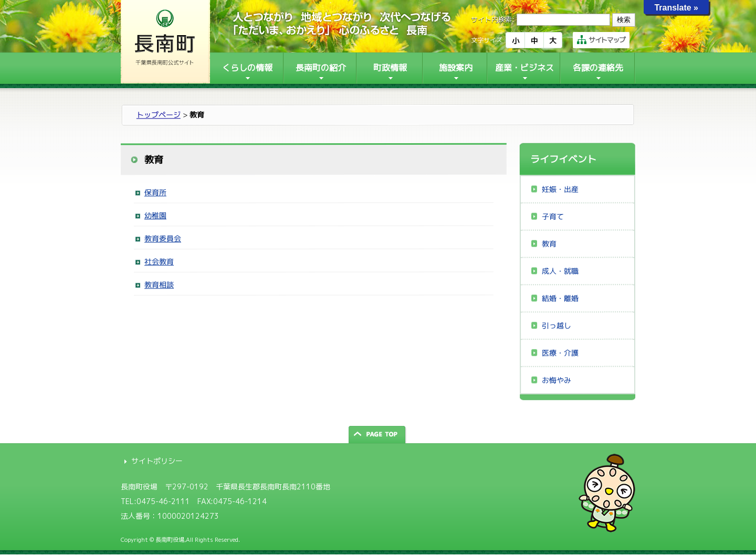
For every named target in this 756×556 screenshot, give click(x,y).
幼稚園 (155, 215)
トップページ (159, 115)
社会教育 (159, 261)
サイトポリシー (157, 461)
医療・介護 (560, 353)
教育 (549, 244)
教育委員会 (163, 238)
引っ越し (556, 325)
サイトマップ (601, 40)
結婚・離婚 (560, 298)
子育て (553, 216)
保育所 (155, 192)
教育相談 (159, 285)
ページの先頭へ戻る (378, 435)
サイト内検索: (493, 19)
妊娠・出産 (560, 189)
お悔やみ (556, 380)
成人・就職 (560, 271)
